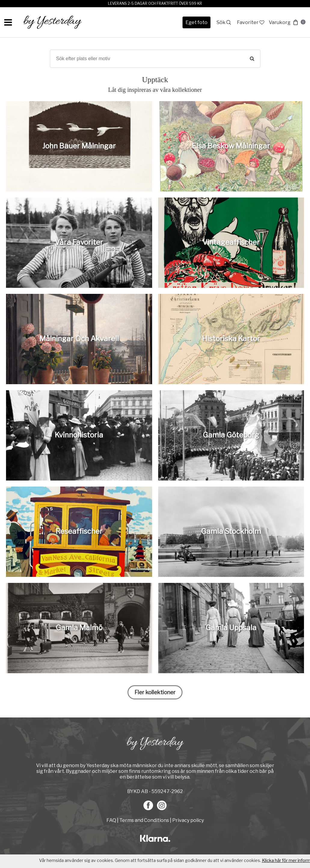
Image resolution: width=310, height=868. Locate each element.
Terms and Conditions (144, 820)
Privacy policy (188, 820)
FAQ (112, 820)
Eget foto (196, 22)
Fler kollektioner (155, 692)
